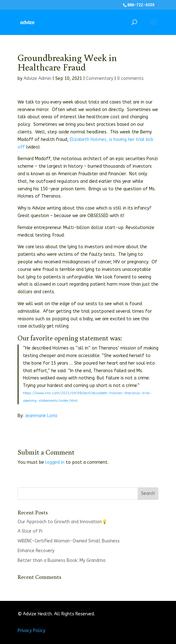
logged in (55, 462)
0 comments (130, 78)
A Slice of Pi (30, 531)
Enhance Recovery (36, 551)
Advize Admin (37, 78)
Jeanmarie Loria (41, 416)
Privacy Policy (31, 631)
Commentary (100, 78)
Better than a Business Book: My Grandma (61, 560)
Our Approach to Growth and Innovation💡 (62, 522)
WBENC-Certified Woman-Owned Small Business (69, 541)
